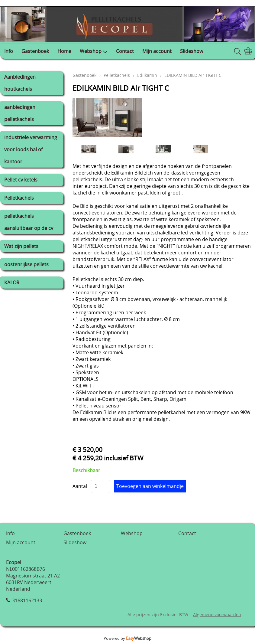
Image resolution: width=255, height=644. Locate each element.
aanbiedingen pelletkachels (20, 113)
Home (64, 51)
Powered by (127, 638)
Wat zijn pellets (21, 246)
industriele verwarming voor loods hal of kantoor (31, 149)
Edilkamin (147, 75)
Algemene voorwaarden (217, 615)
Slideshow (192, 51)
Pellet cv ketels (21, 180)
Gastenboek (35, 51)
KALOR (12, 283)
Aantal (80, 486)
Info (9, 51)
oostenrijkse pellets (26, 264)
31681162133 (27, 600)
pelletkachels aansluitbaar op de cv (29, 222)
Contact (125, 51)
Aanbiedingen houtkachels (20, 83)
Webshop (94, 51)
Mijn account (157, 51)
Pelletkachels (19, 198)
